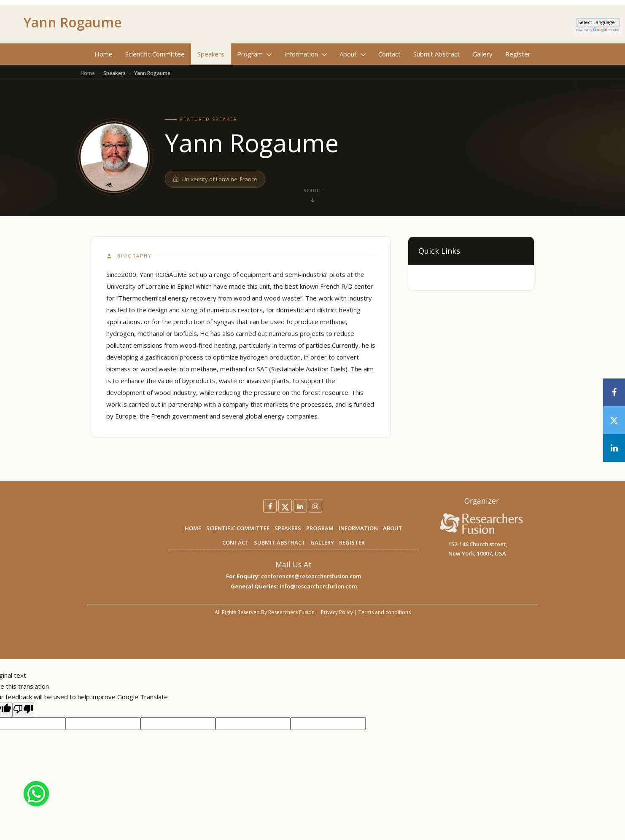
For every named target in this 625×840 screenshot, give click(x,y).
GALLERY (322, 542)
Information (306, 54)
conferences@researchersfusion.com (311, 576)
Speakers (211, 54)
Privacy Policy (337, 612)
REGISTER (352, 542)
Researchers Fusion (291, 612)
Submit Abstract (436, 54)
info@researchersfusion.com (318, 586)
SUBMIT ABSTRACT (280, 542)
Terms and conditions (385, 612)
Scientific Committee (155, 54)
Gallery (482, 54)
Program (254, 54)
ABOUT (393, 528)
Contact (389, 54)
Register (518, 54)
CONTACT (236, 542)
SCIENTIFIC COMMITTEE (238, 528)
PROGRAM (320, 528)
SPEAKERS (288, 528)
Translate (606, 30)
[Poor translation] (23, 710)
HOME (193, 528)
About (353, 54)
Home (104, 54)
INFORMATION (358, 528)
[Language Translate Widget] (598, 23)
